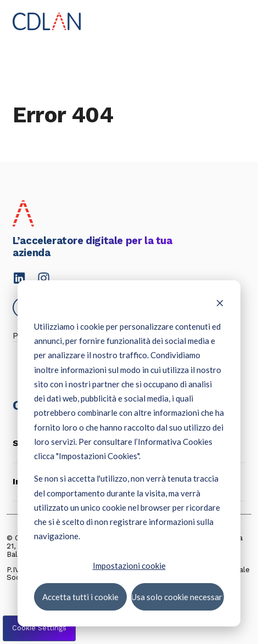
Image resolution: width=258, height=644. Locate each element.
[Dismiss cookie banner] (220, 304)
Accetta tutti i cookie (80, 596)
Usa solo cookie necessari (178, 596)
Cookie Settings (39, 628)
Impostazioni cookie (129, 565)
